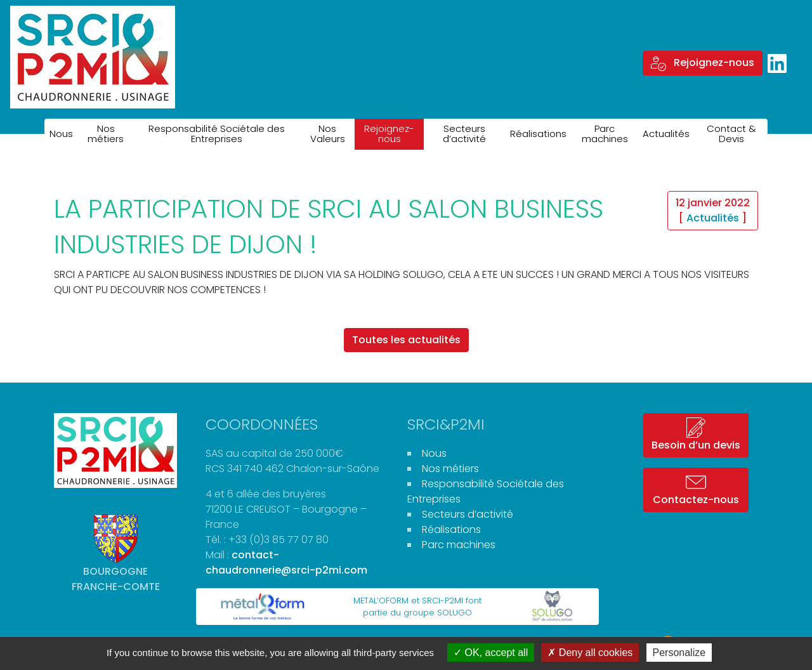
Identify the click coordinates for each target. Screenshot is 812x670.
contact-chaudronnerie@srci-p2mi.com (286, 562)
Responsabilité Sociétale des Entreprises (217, 134)
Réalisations (538, 134)
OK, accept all (491, 653)
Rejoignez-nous (703, 63)
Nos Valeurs (328, 134)
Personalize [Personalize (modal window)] (679, 653)
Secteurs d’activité (464, 134)
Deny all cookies (590, 653)
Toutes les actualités (406, 340)
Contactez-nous (696, 489)
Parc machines (605, 134)
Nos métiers (106, 134)
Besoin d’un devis (696, 435)
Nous (61, 134)
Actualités (666, 134)
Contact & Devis (731, 134)
